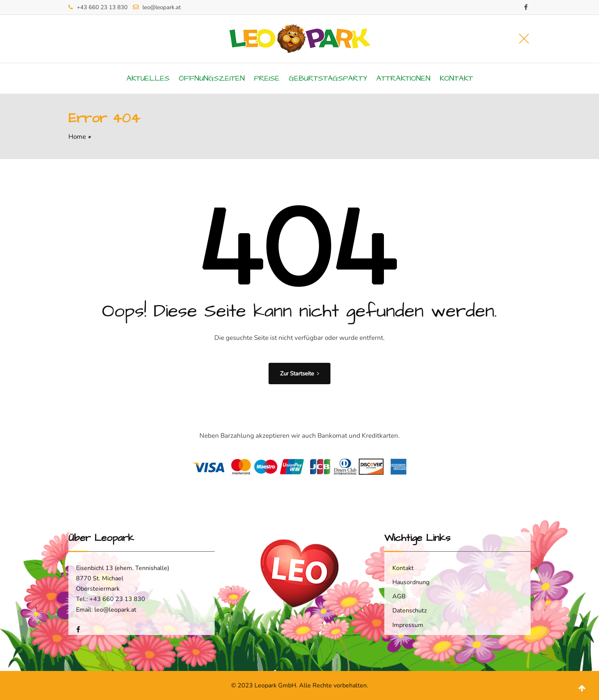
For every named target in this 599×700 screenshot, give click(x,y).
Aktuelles (148, 78)
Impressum (408, 625)
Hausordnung (411, 582)
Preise (267, 78)
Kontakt (456, 78)
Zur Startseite (299, 374)
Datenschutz (410, 611)
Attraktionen (403, 78)
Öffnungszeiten (212, 78)
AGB (399, 596)
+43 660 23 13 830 (102, 7)
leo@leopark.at (162, 7)
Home (77, 137)
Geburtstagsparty (328, 78)
